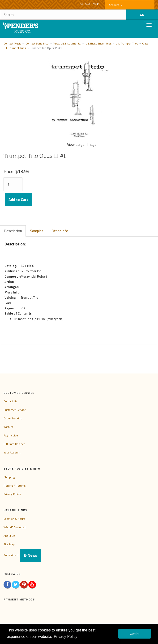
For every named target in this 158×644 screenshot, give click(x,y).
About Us (9, 536)
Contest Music (12, 43)
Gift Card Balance (14, 444)
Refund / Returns (15, 486)
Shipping (9, 477)
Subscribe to (22, 555)
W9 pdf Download (15, 527)
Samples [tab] (37, 231)
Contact (85, 3)
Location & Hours (14, 519)
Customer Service (15, 410)
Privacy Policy (12, 494)
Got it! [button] (135, 634)
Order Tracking (13, 418)
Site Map (9, 544)
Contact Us (10, 401)
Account (116, 5)
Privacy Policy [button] (66, 637)
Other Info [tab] (60, 231)
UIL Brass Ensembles (98, 43)
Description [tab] (13, 231)
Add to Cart (18, 200)
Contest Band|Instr (37, 43)
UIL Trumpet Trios (127, 43)
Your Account (12, 452)
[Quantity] (13, 184)
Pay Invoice (11, 435)
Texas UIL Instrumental (67, 43)
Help (96, 3)
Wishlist (8, 427)
